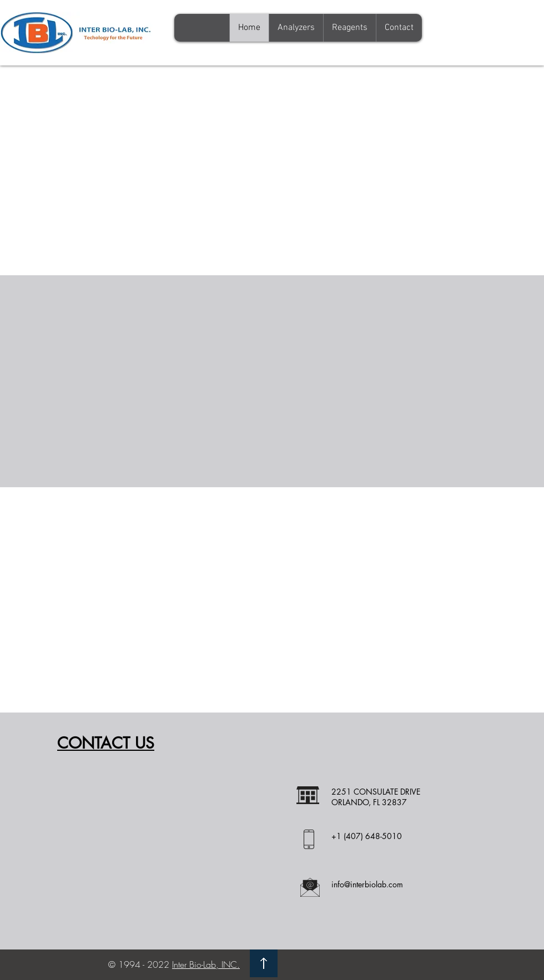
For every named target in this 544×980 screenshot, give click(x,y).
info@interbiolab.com (367, 884)
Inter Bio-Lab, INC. (206, 964)
